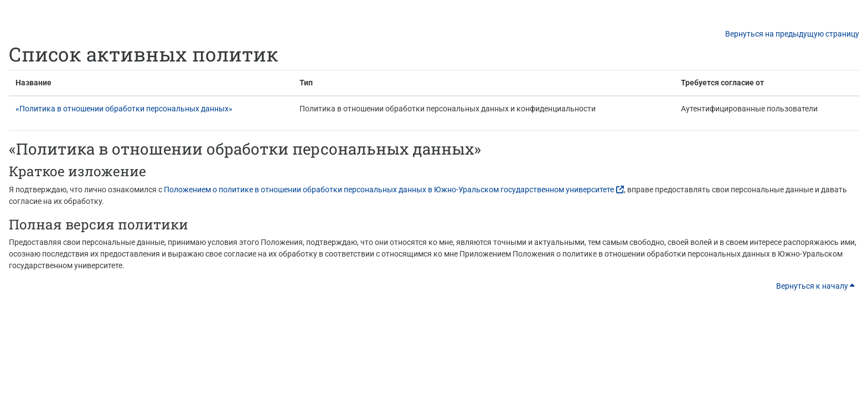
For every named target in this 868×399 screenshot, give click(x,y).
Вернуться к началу (815, 286)
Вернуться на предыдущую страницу (792, 34)
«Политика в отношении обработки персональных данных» (124, 109)
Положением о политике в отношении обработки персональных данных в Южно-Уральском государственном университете (389, 190)
